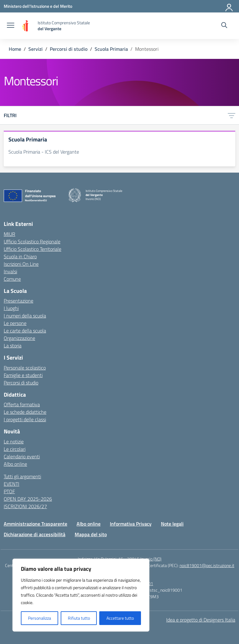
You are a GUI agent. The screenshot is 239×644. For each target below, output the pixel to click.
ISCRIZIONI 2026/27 (25, 506)
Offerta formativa (22, 404)
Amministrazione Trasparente (35, 524)
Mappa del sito (91, 534)
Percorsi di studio (21, 383)
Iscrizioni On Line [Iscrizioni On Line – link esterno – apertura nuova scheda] (21, 264)
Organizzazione (19, 338)
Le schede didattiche (25, 412)
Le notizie (14, 441)
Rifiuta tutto (79, 618)
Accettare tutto (120, 618)
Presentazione (19, 301)
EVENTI (12, 484)
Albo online (15, 464)
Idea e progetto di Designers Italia (201, 620)
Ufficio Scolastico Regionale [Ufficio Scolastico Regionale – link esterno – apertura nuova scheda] (32, 241)
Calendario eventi (22, 456)
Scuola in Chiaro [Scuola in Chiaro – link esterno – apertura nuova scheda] (20, 256)
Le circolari (15, 449)
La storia (13, 346)
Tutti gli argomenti (22, 476)
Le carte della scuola (25, 331)
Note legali (172, 524)
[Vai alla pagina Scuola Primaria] (111, 49)
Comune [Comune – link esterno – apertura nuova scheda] (12, 279)
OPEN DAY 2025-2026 (28, 499)
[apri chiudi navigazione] (11, 26)
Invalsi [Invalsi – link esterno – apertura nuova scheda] (10, 271)
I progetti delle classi (25, 419)
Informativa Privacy (131, 524)
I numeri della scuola (25, 316)
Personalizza (40, 618)
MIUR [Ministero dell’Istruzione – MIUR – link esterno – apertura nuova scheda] (9, 234)
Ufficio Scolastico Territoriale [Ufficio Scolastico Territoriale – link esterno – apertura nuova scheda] (33, 249)
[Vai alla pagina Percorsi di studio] (69, 49)
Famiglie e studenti (23, 375)
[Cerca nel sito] (224, 26)
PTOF (9, 491)
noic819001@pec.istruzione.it (207, 565)
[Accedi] (229, 6)
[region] (81, 595)
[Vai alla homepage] (27, 26)
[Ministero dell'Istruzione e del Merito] (38, 6)
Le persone (15, 323)
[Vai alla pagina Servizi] (35, 49)
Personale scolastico (25, 368)
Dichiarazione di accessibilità (35, 534)
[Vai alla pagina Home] (15, 49)
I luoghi (11, 308)
